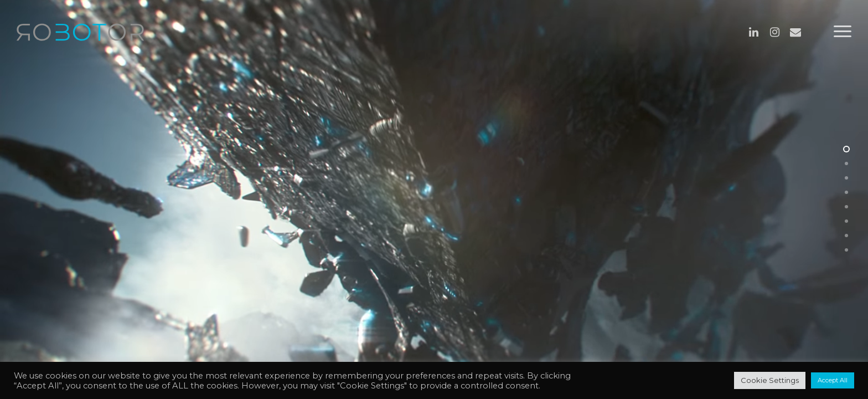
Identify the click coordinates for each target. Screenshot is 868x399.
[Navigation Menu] (843, 32)
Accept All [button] (833, 380)
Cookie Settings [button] (770, 380)
